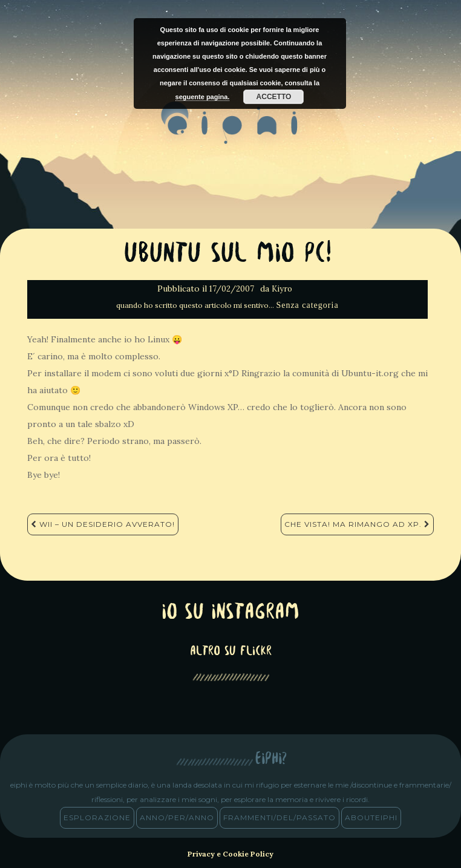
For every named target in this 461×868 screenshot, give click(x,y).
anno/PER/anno (177, 817)
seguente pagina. (203, 97)
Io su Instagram (230, 613)
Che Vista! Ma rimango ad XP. (357, 524)
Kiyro (282, 289)
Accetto (274, 97)
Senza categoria (307, 305)
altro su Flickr (231, 652)
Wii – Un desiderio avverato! (103, 524)
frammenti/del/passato (280, 817)
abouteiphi (371, 817)
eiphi (231, 132)
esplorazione (97, 817)
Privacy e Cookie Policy (230, 854)
